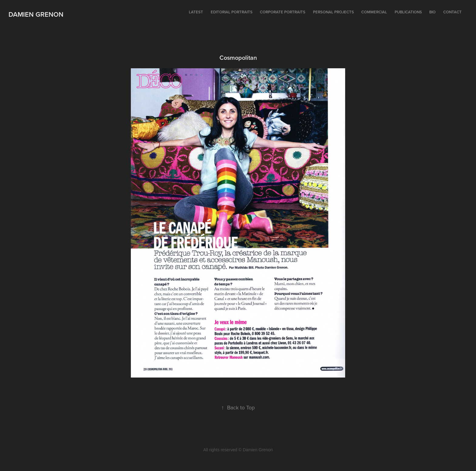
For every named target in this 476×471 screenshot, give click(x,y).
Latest (196, 12)
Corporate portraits (283, 12)
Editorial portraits (232, 12)
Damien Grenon (36, 14)
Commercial (374, 12)
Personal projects (333, 12)
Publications (408, 12)
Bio (432, 12)
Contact (452, 12)
